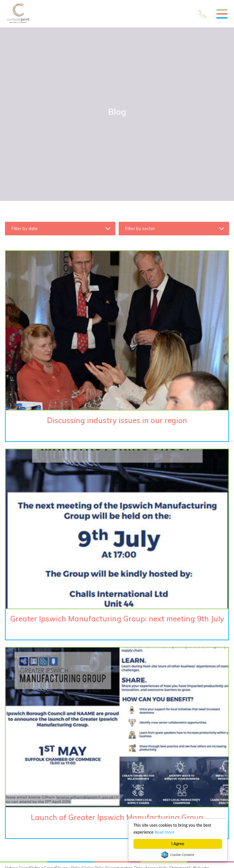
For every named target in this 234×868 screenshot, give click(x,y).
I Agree (178, 844)
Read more (165, 832)
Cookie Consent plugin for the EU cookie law (178, 855)
